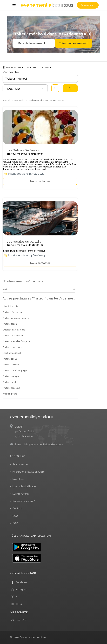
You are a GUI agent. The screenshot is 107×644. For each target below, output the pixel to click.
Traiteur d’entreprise (13, 312)
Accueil (7, 15)
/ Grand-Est (42, 15)
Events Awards (21, 494)
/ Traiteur (15, 15)
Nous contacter (40, 181)
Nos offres (18, 479)
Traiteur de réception (13, 336)
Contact (17, 509)
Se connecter (88, 5)
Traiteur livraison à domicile (16, 318)
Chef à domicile (10, 307)
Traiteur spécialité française (16, 341)
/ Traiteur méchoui (28, 15)
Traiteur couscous (11, 388)
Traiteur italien (10, 324)
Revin (5, 290)
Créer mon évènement (74, 43)
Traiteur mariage (11, 376)
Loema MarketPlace (24, 486)
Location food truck (12, 353)
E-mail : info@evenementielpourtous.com (39, 445)
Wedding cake (10, 394)
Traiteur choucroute (12, 347)
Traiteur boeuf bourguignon (16, 371)
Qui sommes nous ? (24, 501)
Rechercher (69, 88)
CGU (15, 516)
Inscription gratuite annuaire (29, 472)
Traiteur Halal (9, 382)
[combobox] (25, 88)
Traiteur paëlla (10, 359)
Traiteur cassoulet (11, 365)
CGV (15, 523)
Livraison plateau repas (14, 330)
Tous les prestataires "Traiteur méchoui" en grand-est (28, 67)
